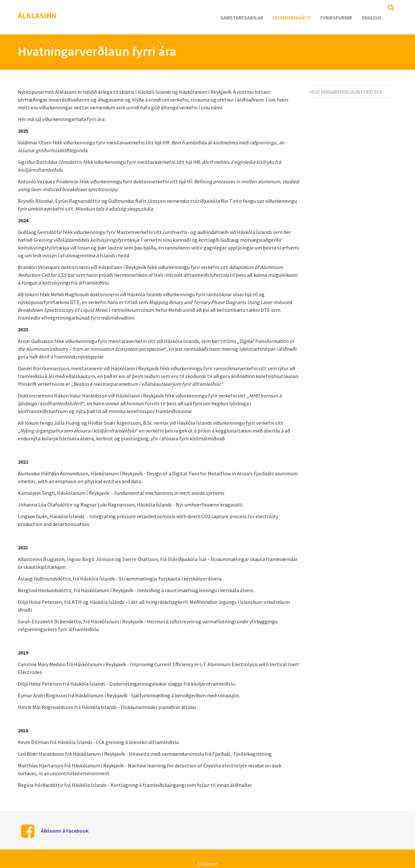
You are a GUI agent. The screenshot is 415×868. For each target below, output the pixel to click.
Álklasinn (37, 15)
